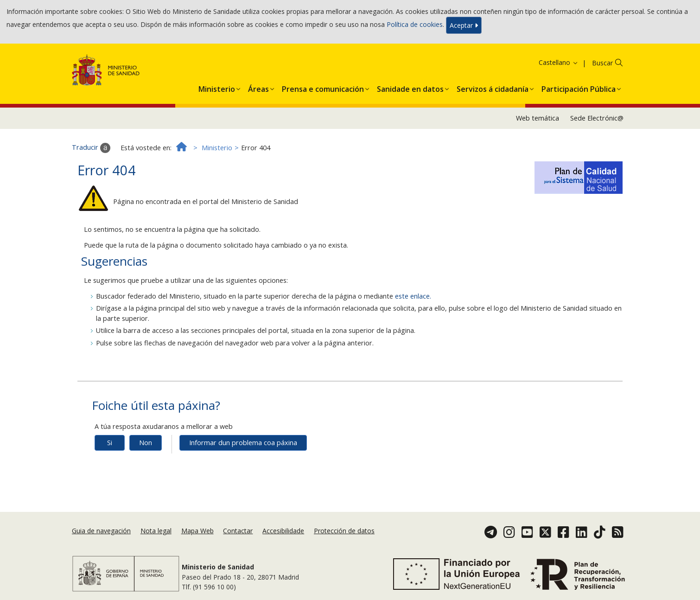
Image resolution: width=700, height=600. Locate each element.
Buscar (602, 63)
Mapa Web (197, 531)
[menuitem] (217, 87)
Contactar (238, 531)
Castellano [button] (559, 62)
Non (146, 443)
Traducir (91, 148)
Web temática (538, 118)
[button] (217, 87)
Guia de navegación (101, 531)
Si (110, 443)
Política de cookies (415, 24)
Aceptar (464, 25)
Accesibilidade (283, 531)
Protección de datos (344, 531)
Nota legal (156, 531)
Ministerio (217, 148)
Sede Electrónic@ (597, 118)
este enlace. (413, 296)
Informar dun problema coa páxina (243, 443)
